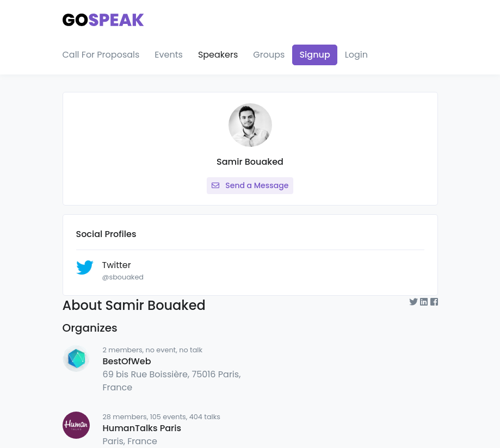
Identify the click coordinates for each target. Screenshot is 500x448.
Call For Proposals (101, 55)
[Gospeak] (103, 18)
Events (169, 55)
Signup (314, 55)
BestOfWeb (127, 361)
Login (356, 55)
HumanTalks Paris (142, 428)
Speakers (218, 55)
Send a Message (250, 185)
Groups (269, 55)
